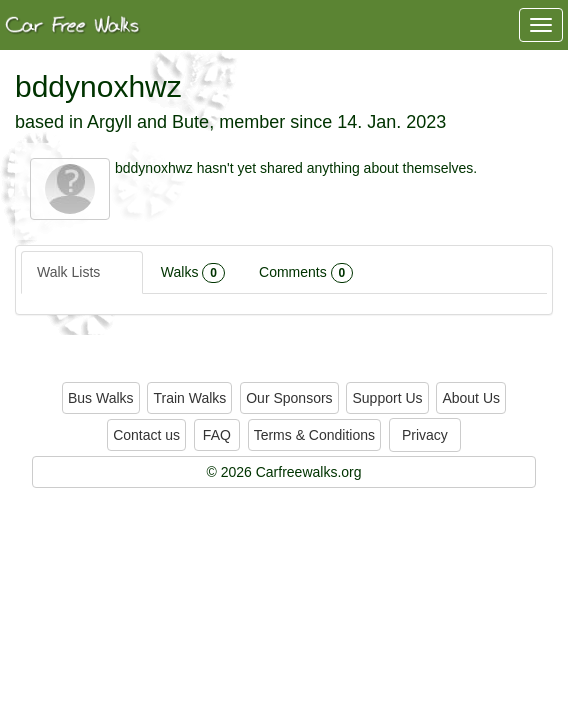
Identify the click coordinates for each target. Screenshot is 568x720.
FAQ (217, 435)
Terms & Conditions (314, 435)
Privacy (425, 435)
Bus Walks (101, 398)
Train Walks (189, 398)
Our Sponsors (289, 398)
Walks (193, 273)
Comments (306, 273)
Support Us (387, 398)
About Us (471, 398)
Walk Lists (82, 273)
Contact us (146, 435)
